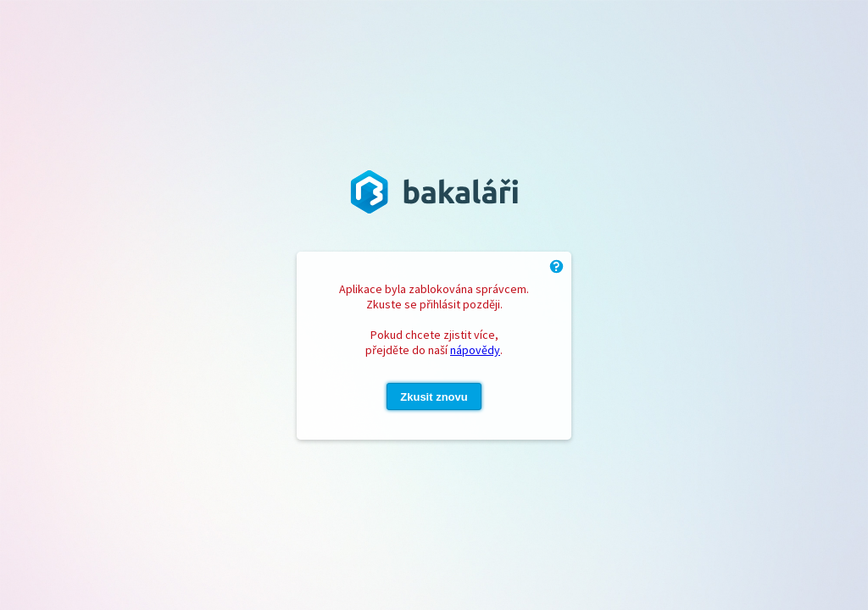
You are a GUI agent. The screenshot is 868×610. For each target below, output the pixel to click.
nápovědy (475, 350)
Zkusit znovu (434, 397)
